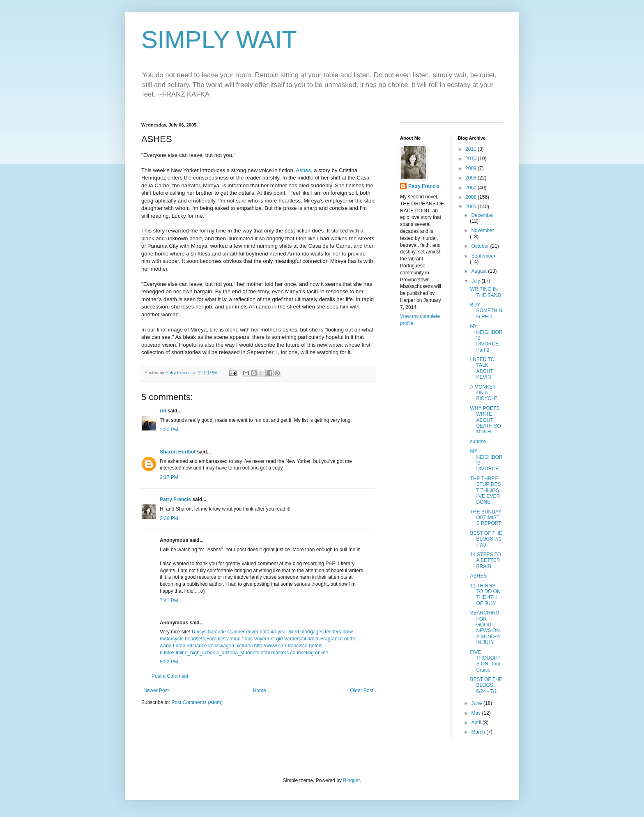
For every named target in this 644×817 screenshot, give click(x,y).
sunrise (478, 442)
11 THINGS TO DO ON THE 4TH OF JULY (485, 595)
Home (260, 690)
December (482, 215)
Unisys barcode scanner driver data (231, 632)
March (479, 732)
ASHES (478, 576)
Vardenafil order (302, 639)
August (480, 271)
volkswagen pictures (230, 646)
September (483, 256)
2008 (471, 178)
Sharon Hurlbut (178, 452)
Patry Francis (175, 499)
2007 (471, 188)
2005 (471, 207)
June (477, 703)
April (477, 723)
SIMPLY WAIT (219, 40)
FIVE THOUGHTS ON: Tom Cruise (485, 661)
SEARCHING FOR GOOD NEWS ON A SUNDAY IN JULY (485, 628)
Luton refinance (190, 646)
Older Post (362, 690)
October (481, 246)
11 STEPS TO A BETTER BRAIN (485, 560)
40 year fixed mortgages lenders (306, 632)
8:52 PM (169, 662)
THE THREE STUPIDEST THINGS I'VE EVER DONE (485, 490)
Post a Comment (170, 676)
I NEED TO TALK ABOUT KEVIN (482, 368)
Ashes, (304, 170)
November (482, 230)
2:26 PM (169, 518)
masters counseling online (300, 653)
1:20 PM (169, 430)
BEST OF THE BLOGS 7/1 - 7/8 (486, 539)
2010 (471, 159)
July (476, 281)
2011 (471, 149)
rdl (163, 411)
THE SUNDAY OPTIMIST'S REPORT (485, 518)
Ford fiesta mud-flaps (229, 639)
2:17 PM (169, 477)
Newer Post (156, 690)
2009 (471, 168)
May (476, 713)
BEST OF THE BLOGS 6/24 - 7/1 (486, 685)
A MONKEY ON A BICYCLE (483, 393)
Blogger (351, 780)
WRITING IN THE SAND (485, 292)
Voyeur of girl (268, 639)
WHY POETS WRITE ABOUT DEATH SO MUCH (485, 420)
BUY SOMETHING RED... (486, 311)
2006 (471, 197)
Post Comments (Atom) (197, 702)
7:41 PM (169, 601)
